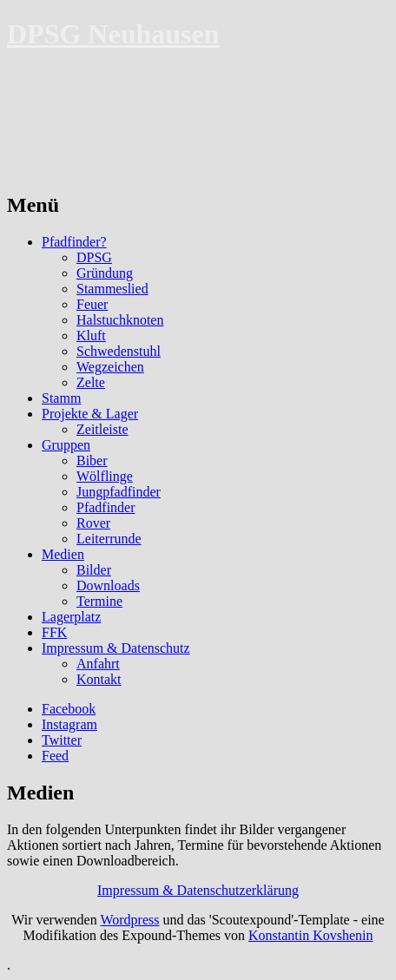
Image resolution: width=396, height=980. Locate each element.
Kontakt (99, 679)
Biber (92, 460)
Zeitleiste (102, 429)
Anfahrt (98, 664)
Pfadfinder (106, 507)
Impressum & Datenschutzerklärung (198, 890)
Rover (93, 523)
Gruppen (66, 445)
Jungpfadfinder (119, 492)
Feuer (92, 304)
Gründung (105, 273)
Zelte (91, 382)
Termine (99, 601)
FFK (54, 632)
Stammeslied (112, 289)
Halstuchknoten (120, 320)
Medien (63, 554)
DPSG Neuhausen (113, 34)
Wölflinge (105, 476)
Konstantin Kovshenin (311, 935)
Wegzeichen (110, 367)
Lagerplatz (71, 617)
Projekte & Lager (90, 414)
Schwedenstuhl (119, 351)
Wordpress (129, 920)
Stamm (61, 398)
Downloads (108, 585)
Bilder (94, 570)
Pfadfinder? (74, 242)
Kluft (91, 335)
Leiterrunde (109, 539)
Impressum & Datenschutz (116, 648)
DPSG (94, 257)
